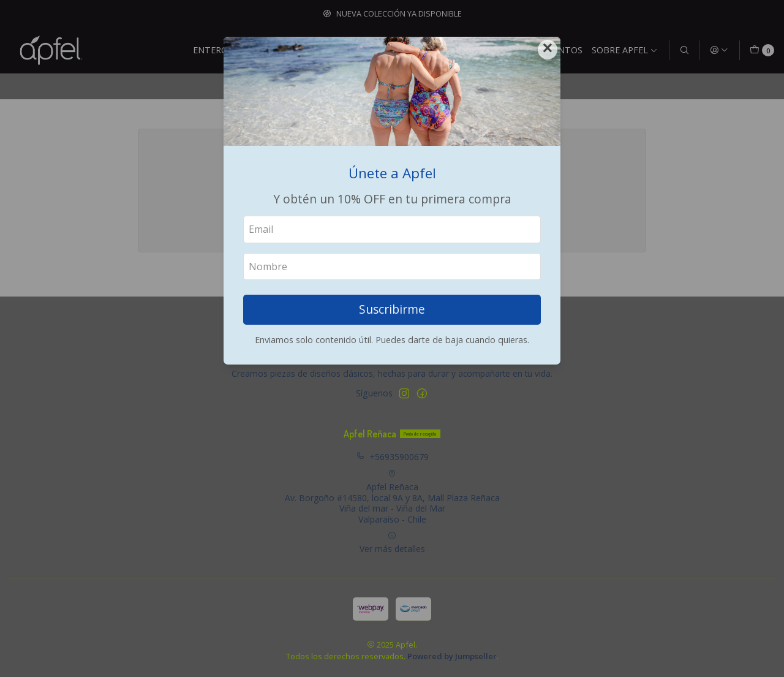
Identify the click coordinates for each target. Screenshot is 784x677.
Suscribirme (392, 309)
